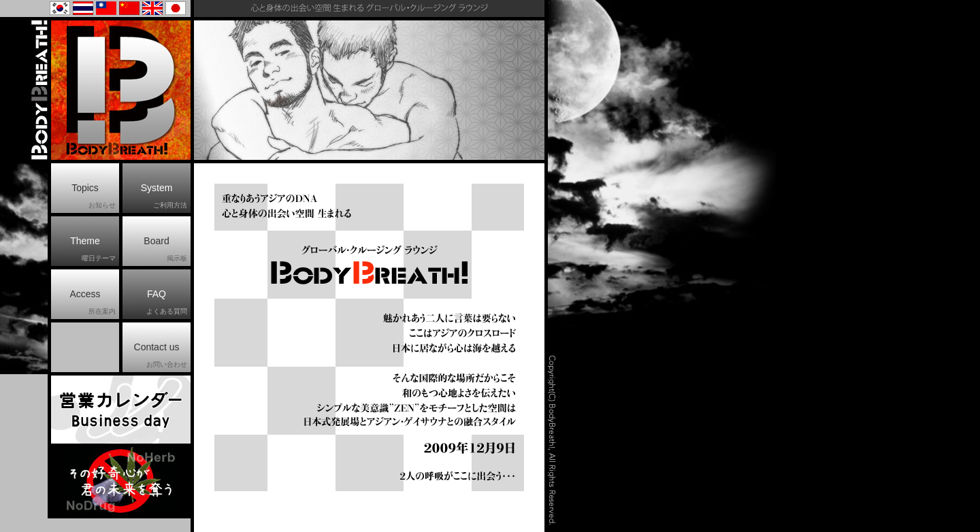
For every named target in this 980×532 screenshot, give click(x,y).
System (164, 197)
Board (165, 250)
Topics (94, 197)
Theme (93, 250)
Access (93, 303)
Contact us (161, 356)
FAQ (167, 303)
